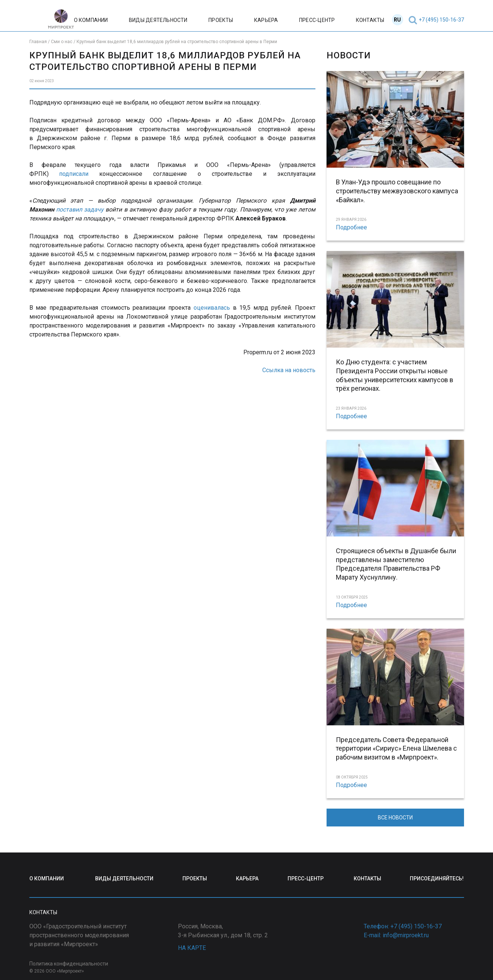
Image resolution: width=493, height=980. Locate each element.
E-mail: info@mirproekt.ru (396, 935)
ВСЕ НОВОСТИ (395, 818)
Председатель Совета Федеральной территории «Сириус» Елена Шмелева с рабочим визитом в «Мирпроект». (396, 749)
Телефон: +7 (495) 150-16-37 (403, 926)
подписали (74, 174)
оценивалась (212, 308)
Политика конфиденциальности (69, 964)
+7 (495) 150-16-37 (441, 20)
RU (397, 20)
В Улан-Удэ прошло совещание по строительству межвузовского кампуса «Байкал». (397, 191)
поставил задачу (80, 209)
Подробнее (351, 227)
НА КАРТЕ (192, 948)
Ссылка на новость (289, 370)
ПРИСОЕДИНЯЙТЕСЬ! (437, 879)
